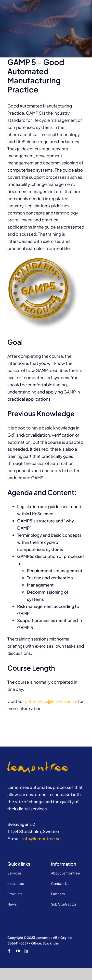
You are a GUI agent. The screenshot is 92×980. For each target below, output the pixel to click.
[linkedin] (26, 951)
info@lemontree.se (41, 838)
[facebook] (9, 951)
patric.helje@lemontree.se (51, 701)
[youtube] (18, 951)
